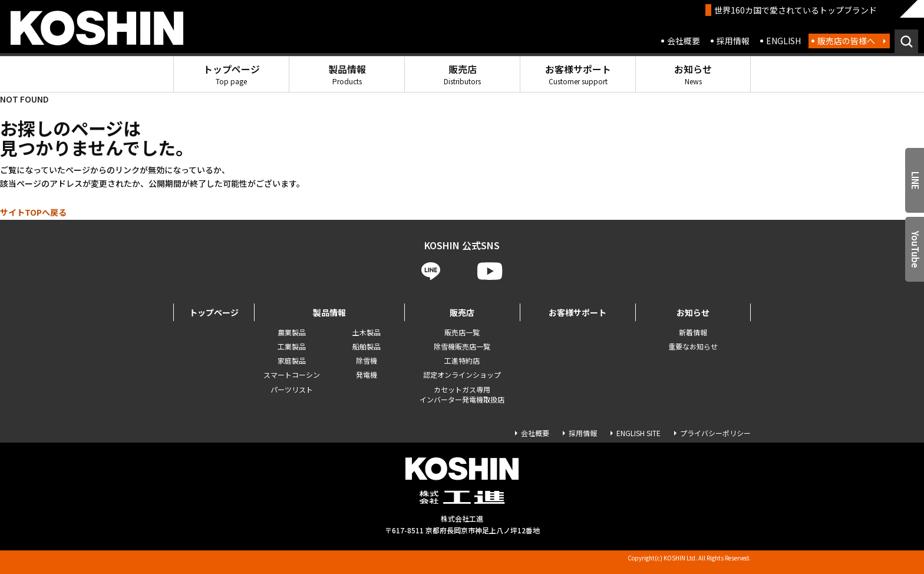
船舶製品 (367, 346)
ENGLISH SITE (638, 433)
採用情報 (733, 41)
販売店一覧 (462, 332)
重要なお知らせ (693, 346)
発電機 (367, 375)
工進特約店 (462, 360)
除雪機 (367, 360)
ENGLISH (783, 41)
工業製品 (292, 346)
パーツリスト (292, 389)
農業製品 (292, 332)
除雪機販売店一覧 (462, 346)
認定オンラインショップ (462, 375)
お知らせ (693, 74)
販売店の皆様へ (846, 41)
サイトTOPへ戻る (33, 212)
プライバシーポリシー (715, 433)
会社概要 (684, 41)
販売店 (462, 74)
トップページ (232, 74)
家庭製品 (292, 360)
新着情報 (693, 332)
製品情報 (347, 74)
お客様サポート (578, 74)
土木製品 (367, 332)
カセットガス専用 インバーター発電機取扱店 (462, 394)
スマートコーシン (292, 375)
